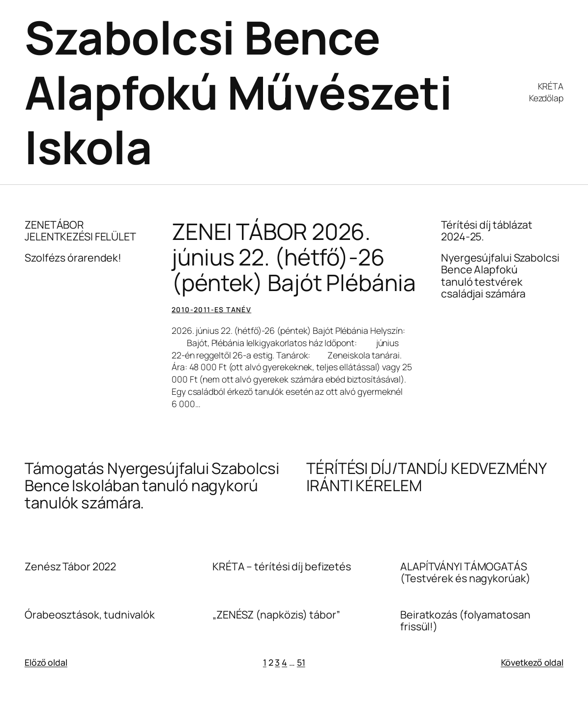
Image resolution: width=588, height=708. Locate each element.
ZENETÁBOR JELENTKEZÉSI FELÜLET (80, 231)
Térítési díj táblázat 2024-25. (487, 231)
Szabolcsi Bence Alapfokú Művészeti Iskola (238, 92)
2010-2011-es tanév (211, 310)
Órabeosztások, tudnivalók (90, 615)
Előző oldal (46, 662)
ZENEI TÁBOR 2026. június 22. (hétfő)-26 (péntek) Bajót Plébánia (294, 257)
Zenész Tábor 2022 (70, 566)
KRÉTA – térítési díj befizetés (282, 566)
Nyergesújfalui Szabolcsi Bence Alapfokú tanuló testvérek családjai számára (500, 275)
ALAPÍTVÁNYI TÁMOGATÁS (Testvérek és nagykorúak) (465, 572)
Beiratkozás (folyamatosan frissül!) (465, 620)
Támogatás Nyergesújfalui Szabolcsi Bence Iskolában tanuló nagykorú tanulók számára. (152, 485)
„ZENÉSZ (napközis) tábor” (276, 615)
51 (301, 662)
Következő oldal (532, 662)
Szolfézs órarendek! (73, 258)
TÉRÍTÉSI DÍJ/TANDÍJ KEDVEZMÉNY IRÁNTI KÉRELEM (426, 477)
